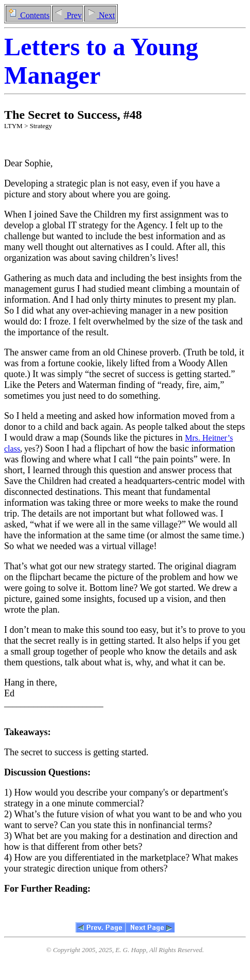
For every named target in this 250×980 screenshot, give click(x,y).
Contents (28, 15)
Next (100, 15)
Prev (68, 15)
